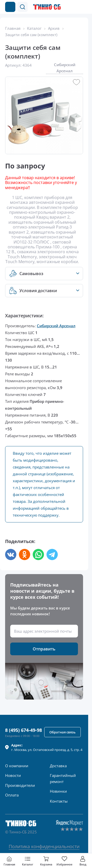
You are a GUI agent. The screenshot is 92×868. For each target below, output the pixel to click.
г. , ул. (47, 747)
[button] (22, 7)
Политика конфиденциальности (44, 846)
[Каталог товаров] (10, 7)
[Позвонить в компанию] (74, 7)
